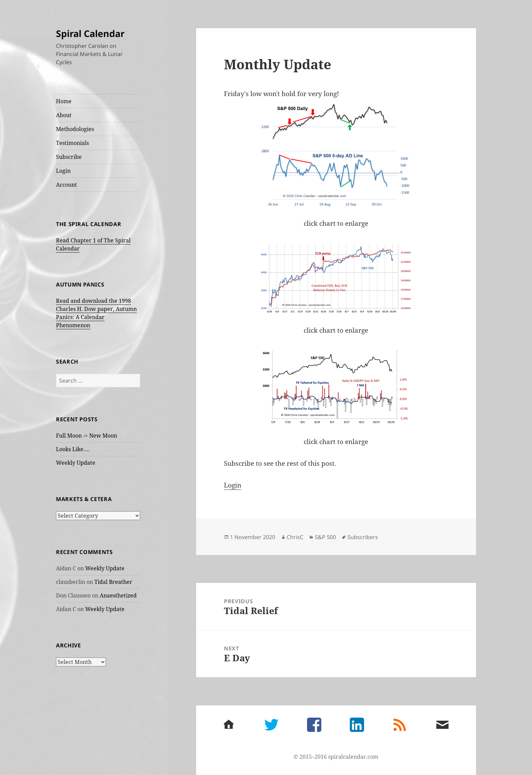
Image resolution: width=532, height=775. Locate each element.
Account (66, 185)
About (64, 115)
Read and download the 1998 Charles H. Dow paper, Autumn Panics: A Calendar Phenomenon (96, 313)
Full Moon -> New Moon (87, 436)
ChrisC (295, 537)
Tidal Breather (113, 582)
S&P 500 (325, 537)
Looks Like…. (73, 449)
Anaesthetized (118, 595)
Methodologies (75, 129)
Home (64, 101)
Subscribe (69, 157)
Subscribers (363, 537)
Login (63, 171)
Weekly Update (76, 463)
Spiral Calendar (90, 33)
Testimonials (72, 143)
